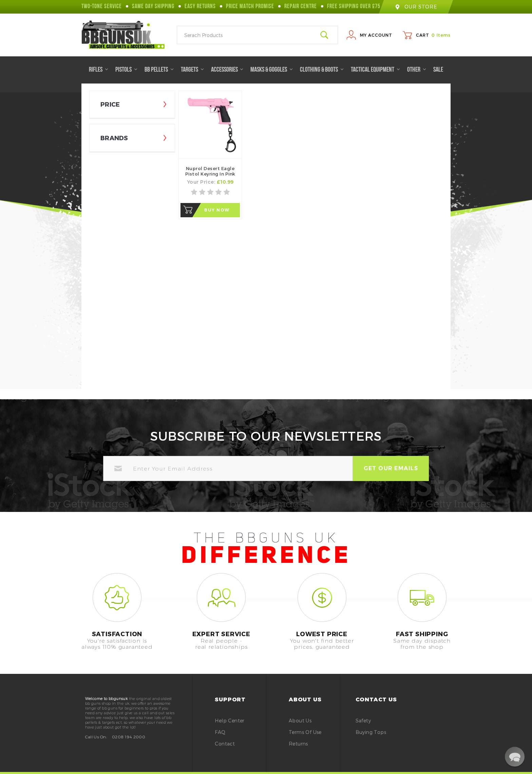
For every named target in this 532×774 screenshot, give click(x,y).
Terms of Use (305, 732)
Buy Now (217, 210)
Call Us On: (96, 737)
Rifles (98, 70)
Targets (192, 70)
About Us (300, 721)
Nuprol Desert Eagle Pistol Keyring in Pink (210, 171)
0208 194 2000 (129, 737)
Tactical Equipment (375, 70)
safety (363, 721)
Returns (298, 744)
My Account (376, 35)
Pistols (126, 70)
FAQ (220, 732)
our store (416, 7)
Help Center (230, 721)
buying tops (371, 732)
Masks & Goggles (271, 70)
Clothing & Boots (322, 70)
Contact (225, 744)
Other (416, 70)
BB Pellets (159, 70)
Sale (438, 70)
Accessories (227, 70)
